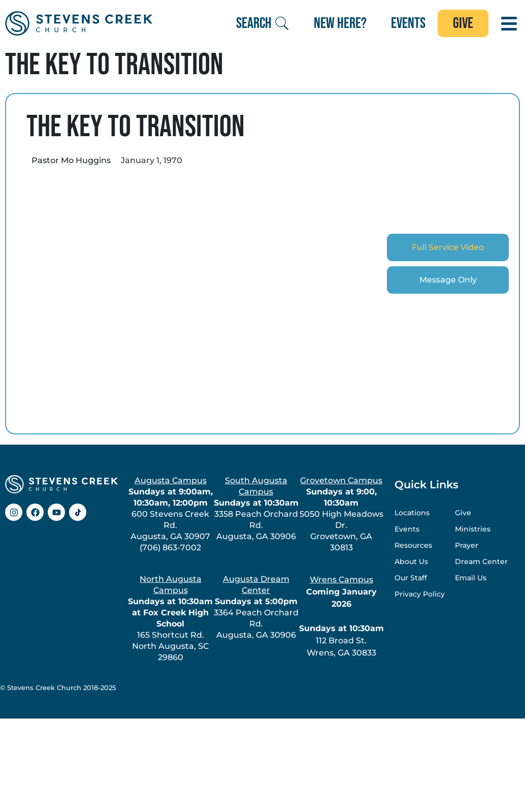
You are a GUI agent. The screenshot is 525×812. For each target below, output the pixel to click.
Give (463, 513)
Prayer (467, 545)
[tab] (448, 247)
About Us (411, 561)
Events (407, 529)
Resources (413, 545)
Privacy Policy (420, 594)
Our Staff (411, 578)
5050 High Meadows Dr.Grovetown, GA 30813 (341, 514)
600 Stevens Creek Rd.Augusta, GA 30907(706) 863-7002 (171, 514)
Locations (412, 513)
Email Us (471, 578)
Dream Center (481, 561)
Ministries (473, 529)
